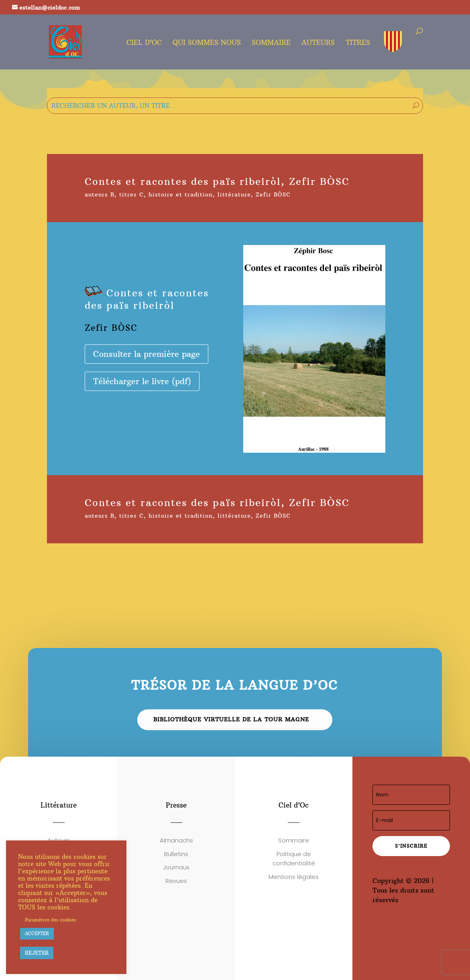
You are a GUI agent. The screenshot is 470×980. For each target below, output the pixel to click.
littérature (234, 194)
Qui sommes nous (207, 43)
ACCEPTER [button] (37, 933)
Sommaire (271, 43)
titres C (131, 194)
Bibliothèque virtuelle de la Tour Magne (231, 719)
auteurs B (100, 194)
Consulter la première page (146, 354)
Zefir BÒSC (273, 194)
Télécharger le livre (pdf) (142, 381)
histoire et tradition (181, 194)
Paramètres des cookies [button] (50, 920)
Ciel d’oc (144, 43)
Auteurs (318, 43)
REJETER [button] (37, 953)
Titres (358, 43)
